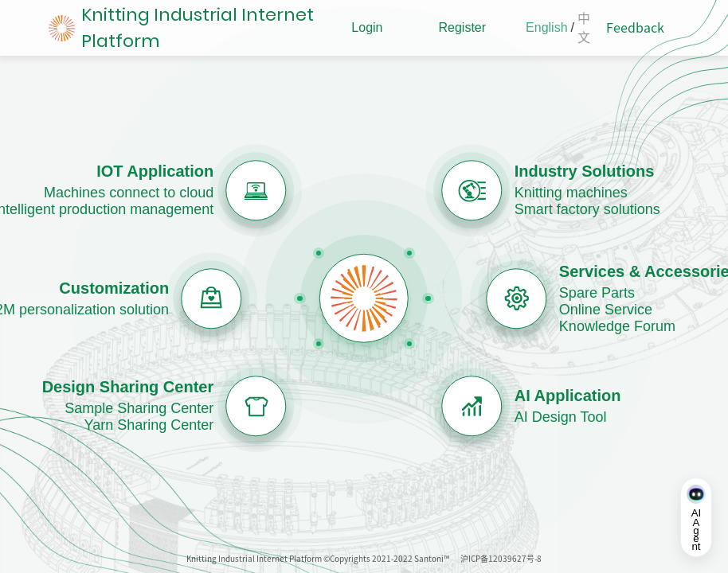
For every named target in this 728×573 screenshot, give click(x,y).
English (546, 27)
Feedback (635, 28)
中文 (584, 28)
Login (367, 27)
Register (462, 27)
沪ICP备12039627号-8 (501, 559)
